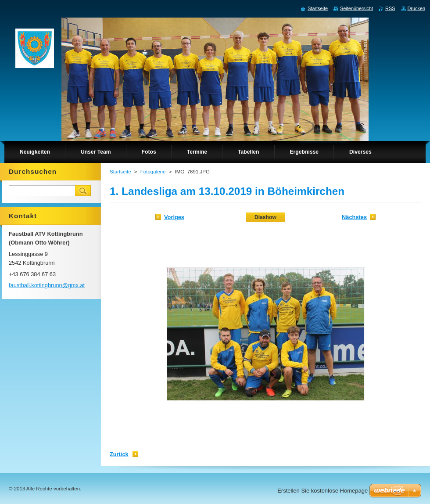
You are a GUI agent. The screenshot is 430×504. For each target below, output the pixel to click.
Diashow (265, 217)
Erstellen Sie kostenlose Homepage (322, 491)
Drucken (417, 8)
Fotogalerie (153, 172)
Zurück (119, 454)
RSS (390, 8)
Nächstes (354, 217)
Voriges (174, 217)
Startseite (120, 172)
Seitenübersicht (357, 8)
